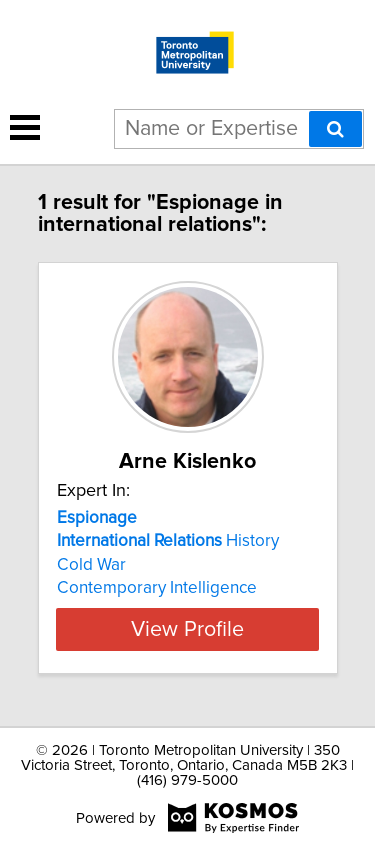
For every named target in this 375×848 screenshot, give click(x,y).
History (168, 541)
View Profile (187, 629)
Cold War (91, 565)
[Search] (335, 129)
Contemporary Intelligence (157, 588)
